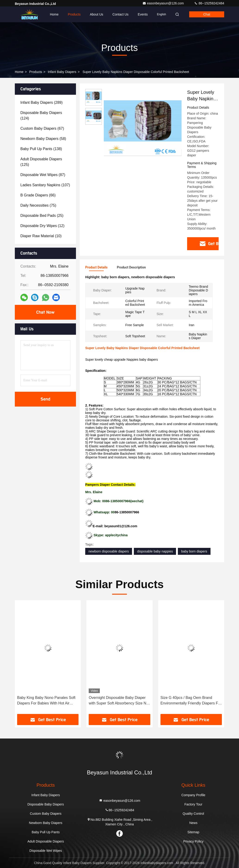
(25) (42, 216)
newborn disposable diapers (109, 551)
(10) (41, 236)
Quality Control (193, 814)
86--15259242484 (209, 3)
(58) (43, 139)
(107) (45, 185)
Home (54, 14)
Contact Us (121, 14)
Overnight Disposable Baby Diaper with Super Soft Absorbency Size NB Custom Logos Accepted (119, 701)
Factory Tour (193, 804)
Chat (207, 14)
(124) (41, 115)
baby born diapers (194, 551)
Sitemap (193, 832)
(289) (41, 103)
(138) (41, 149)
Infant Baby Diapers (62, 72)
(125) (41, 162)
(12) (42, 226)
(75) (38, 205)
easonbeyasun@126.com (164, 3)
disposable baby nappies (155, 551)
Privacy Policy (193, 841)
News (193, 823)
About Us (97, 14)
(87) (43, 175)
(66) (38, 195)
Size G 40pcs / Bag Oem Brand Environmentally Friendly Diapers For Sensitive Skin (191, 701)
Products (74, 14)
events (143, 14)
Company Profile (193, 795)
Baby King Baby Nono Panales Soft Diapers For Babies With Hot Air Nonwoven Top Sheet (46, 701)
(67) (42, 128)
